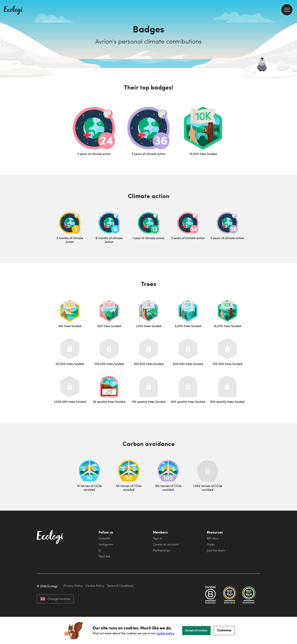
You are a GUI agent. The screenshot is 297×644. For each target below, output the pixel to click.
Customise (224, 630)
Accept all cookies (196, 630)
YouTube (104, 556)
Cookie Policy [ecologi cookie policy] (95, 604)
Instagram (106, 544)
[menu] (287, 10)
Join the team (216, 550)
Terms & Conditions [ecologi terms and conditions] (120, 604)
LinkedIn (105, 538)
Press (211, 544)
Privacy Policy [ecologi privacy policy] (73, 604)
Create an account (166, 544)
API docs (213, 538)
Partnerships (162, 550)
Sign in (157, 538)
